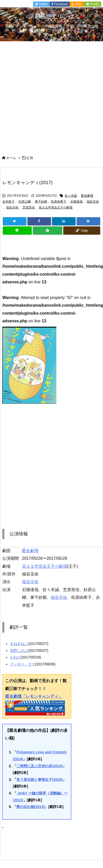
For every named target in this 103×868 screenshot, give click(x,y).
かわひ (15, 657)
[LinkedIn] (64, 221)
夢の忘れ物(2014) (30, 807)
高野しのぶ (19, 651)
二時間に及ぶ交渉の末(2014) (39, 766)
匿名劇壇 (87, 196)
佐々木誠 (71, 196)
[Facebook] (39, 221)
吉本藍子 (8, 202)
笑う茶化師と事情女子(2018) (39, 780)
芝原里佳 (29, 207)
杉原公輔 (25, 202)
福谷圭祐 (12, 207)
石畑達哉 (76, 202)
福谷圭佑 (93, 202)
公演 (30, 158)
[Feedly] (48, 231)
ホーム (11, 158)
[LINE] (17, 231)
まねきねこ (19, 644)
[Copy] (82, 231)
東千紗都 (41, 202)
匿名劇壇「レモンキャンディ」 (34, 696)
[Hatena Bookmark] (88, 221)
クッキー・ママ (23, 664)
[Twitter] (15, 221)
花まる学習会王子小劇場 (56, 207)
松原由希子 (59, 202)
